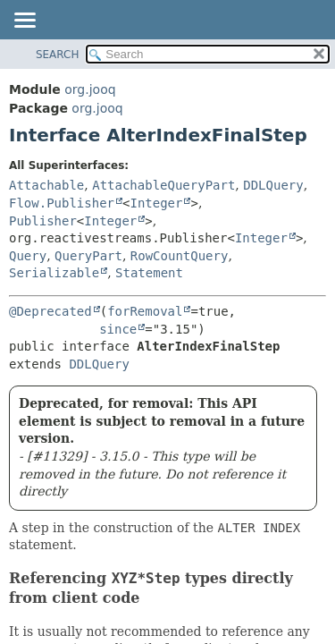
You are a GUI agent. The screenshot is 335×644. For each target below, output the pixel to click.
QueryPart (88, 256)
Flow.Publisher (62, 203)
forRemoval (145, 311)
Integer (156, 203)
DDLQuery (273, 185)
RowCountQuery (180, 256)
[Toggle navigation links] (24, 21)
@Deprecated (50, 311)
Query (28, 256)
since (118, 329)
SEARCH (58, 55)
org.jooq (90, 89)
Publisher (43, 221)
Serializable (54, 273)
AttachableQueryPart (163, 185)
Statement (149, 273)
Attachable (46, 185)
